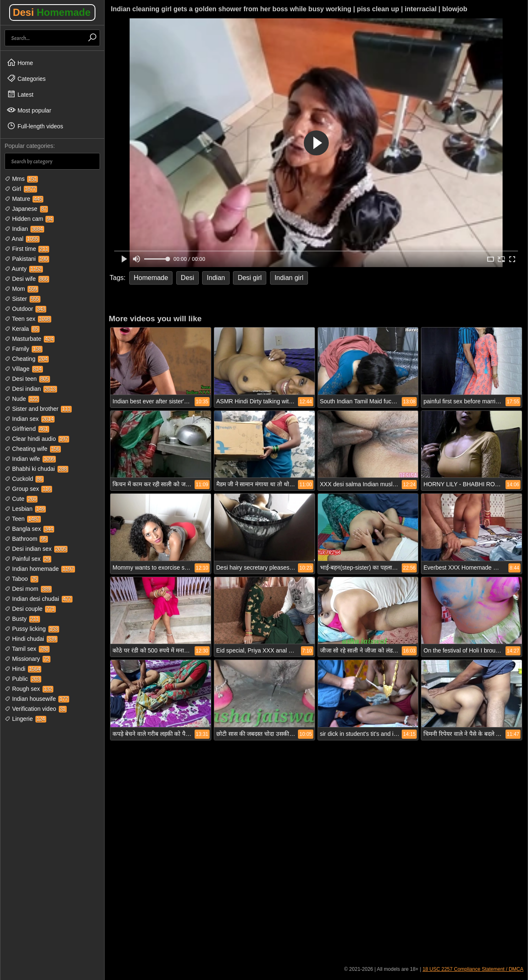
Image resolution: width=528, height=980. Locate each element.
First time (27, 249)
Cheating (27, 359)
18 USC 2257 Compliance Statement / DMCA (473, 969)
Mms (21, 179)
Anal (22, 239)
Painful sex (28, 559)
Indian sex (30, 419)
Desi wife (27, 279)
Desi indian (31, 389)
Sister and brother (38, 409)
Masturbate (30, 339)
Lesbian (25, 509)
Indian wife (30, 459)
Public (23, 679)
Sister (23, 299)
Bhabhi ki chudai (36, 469)
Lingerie (25, 719)
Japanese (26, 209)
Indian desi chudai (39, 599)
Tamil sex (27, 649)
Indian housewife (37, 699)
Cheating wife (33, 449)
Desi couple (30, 609)
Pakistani (27, 259)
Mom (21, 289)
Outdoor (25, 309)
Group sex (28, 489)
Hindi (23, 669)
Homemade (151, 278)
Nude (22, 399)
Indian (24, 229)
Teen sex (28, 319)
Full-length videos (35, 126)
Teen (23, 519)
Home (20, 62)
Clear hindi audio (37, 439)
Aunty (24, 269)
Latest (20, 94)
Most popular (29, 110)
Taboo (21, 579)
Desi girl (250, 278)
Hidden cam (29, 219)
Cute (21, 499)
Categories (26, 78)
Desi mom (28, 589)
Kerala (22, 329)
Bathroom (26, 539)
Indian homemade (40, 569)
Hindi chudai (31, 639)
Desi (52, 12)
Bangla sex (29, 529)
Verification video (36, 709)
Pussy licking (32, 629)
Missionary (28, 659)
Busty (22, 619)
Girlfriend (27, 429)
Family (24, 349)
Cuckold (24, 479)
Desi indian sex (36, 549)
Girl (21, 189)
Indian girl (289, 278)
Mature (24, 199)
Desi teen (27, 379)
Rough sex (29, 689)
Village (24, 369)
